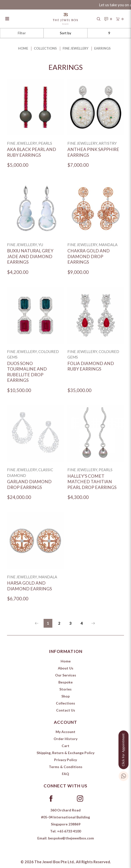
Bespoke (65, 682)
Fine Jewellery (76, 48)
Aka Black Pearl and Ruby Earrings (32, 152)
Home (23, 48)
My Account (65, 732)
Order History (65, 739)
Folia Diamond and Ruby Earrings (91, 366)
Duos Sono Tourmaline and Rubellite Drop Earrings (27, 372)
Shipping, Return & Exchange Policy (65, 753)
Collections (45, 48)
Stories (65, 689)
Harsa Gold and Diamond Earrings (29, 586)
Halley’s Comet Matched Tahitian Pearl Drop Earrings (92, 482)
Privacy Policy (65, 760)
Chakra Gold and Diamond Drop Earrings (89, 256)
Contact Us (66, 710)
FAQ (65, 774)
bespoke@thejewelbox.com (71, 838)
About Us (66, 668)
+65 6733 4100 (69, 831)
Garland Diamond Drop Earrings (29, 484)
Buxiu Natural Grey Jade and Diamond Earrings (30, 256)
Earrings (102, 48)
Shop (65, 696)
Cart (65, 746)
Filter (22, 33)
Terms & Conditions (66, 767)
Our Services (66, 675)
